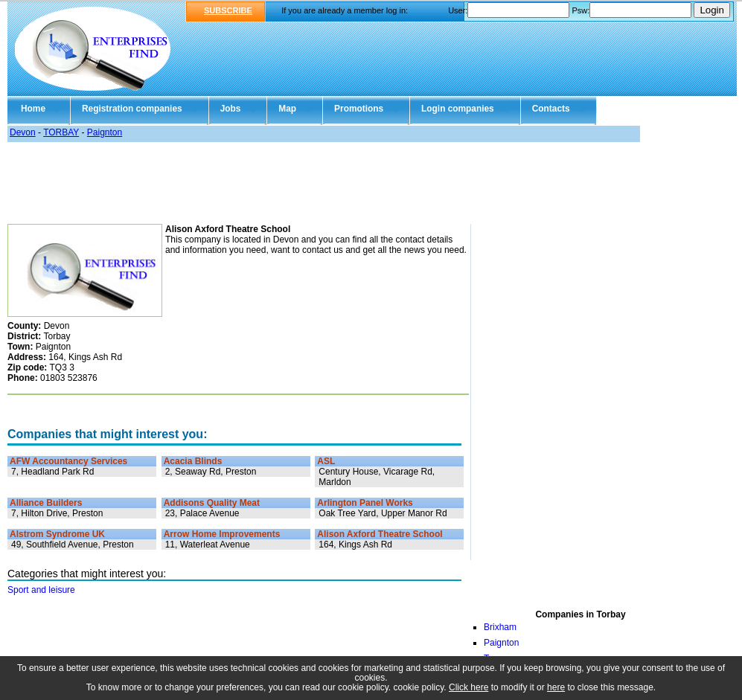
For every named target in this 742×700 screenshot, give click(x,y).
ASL (326, 461)
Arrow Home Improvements (222, 534)
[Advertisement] (371, 183)
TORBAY (61, 132)
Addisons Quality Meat (212, 503)
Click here (468, 687)
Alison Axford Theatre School (380, 534)
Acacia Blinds (193, 461)
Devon (23, 132)
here (556, 687)
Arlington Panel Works (365, 503)
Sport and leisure (41, 590)
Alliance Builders (46, 503)
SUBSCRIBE (228, 10)
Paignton (105, 132)
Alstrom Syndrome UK (57, 534)
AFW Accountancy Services (68, 461)
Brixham (500, 627)
